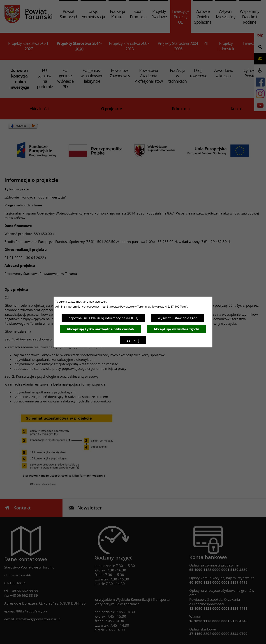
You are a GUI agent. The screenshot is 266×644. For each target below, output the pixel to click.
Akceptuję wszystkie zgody (176, 329)
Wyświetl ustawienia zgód (177, 318)
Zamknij (133, 340)
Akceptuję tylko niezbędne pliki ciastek (101, 329)
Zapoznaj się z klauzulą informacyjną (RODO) (103, 318)
